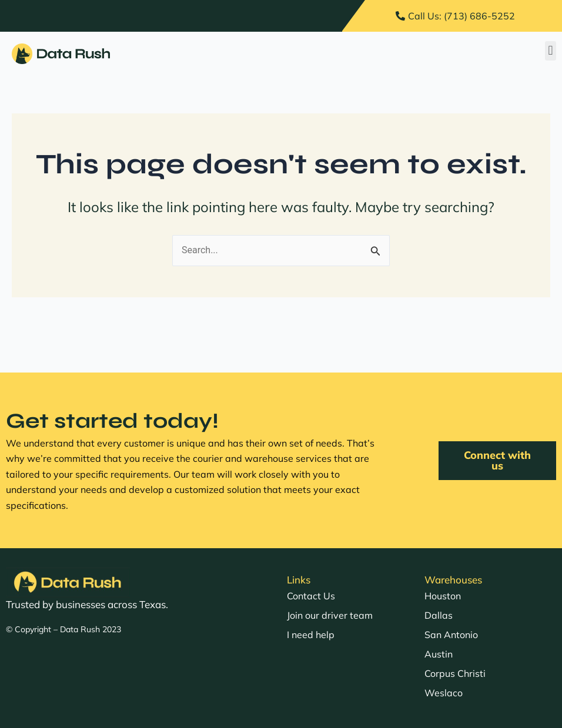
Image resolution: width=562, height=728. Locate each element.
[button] (551, 51)
